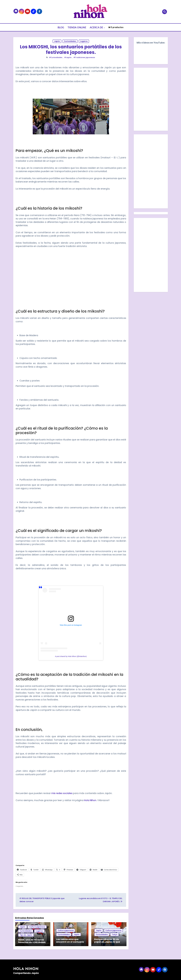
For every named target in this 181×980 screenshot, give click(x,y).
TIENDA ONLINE (77, 27)
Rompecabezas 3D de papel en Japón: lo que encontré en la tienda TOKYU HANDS (107, 943)
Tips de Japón (26, 935)
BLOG (61, 27)
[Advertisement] (71, 280)
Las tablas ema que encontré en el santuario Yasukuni (70, 942)
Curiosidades (70, 41)
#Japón (68, 57)
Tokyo (115, 934)
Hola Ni (88, 800)
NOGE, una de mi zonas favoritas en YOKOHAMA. (32, 941)
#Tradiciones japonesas (84, 57)
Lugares (84, 41)
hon (94, 800)
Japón (57, 41)
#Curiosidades (56, 57)
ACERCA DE (97, 27)
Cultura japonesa (37, 927)
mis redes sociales (62, 793)
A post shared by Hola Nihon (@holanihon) (71, 656)
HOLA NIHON (26, 969)
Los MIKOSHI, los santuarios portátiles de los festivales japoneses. (71, 50)
